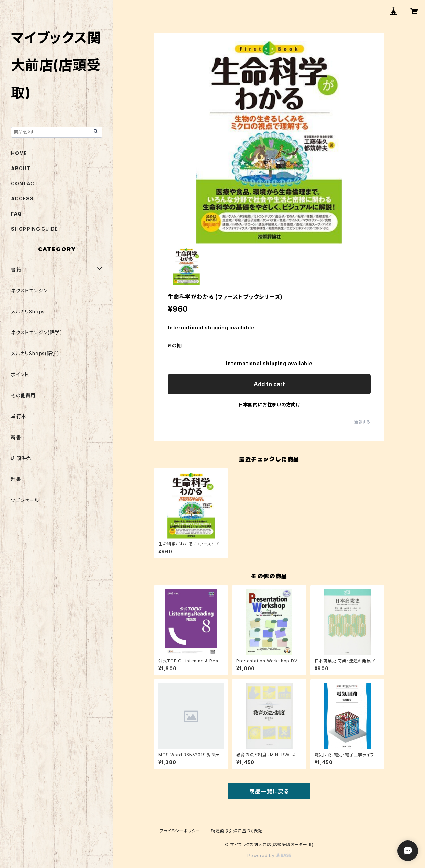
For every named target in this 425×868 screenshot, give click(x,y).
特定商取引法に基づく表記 (237, 831)
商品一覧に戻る (269, 791)
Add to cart (269, 384)
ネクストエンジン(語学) (37, 332)
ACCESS (22, 199)
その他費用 (23, 395)
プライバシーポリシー (180, 831)
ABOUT (21, 168)
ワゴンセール (25, 500)
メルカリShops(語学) (35, 353)
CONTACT (25, 183)
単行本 (19, 416)
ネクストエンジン (29, 290)
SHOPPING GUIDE (35, 229)
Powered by (269, 855)
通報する (362, 422)
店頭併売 (21, 458)
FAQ (16, 214)
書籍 (16, 269)
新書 (16, 437)
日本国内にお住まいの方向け (269, 405)
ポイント (20, 374)
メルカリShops (28, 311)
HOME (19, 153)
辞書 (16, 479)
